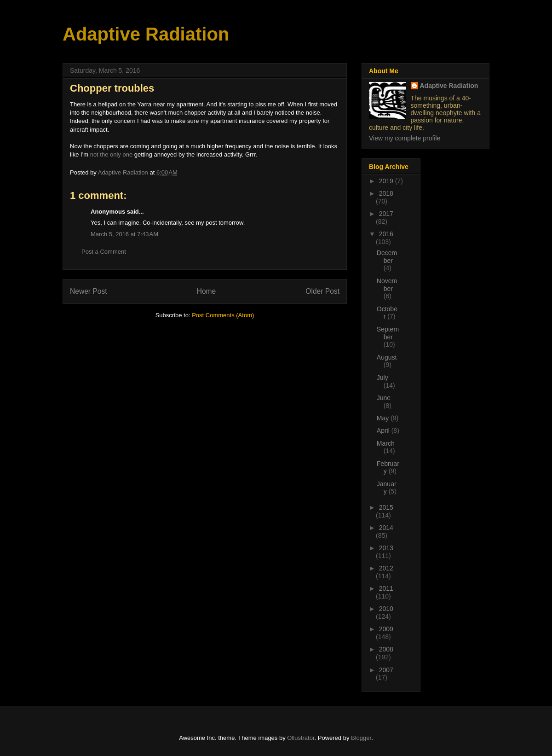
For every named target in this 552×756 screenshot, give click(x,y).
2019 (387, 181)
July (382, 378)
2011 (386, 588)
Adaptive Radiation (146, 34)
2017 (386, 214)
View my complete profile (405, 138)
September (388, 333)
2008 (386, 649)
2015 (386, 507)
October (387, 313)
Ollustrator (301, 738)
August (387, 357)
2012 (386, 568)
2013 (386, 548)
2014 (386, 528)
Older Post (322, 291)
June (384, 398)
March (386, 443)
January (387, 488)
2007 (386, 670)
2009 (386, 629)
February (388, 468)
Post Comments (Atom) (223, 315)
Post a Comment (104, 252)
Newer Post (89, 291)
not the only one (112, 154)
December (387, 257)
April (384, 430)
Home (207, 291)
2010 (386, 609)
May (384, 418)
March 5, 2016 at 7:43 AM (124, 234)
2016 (386, 234)
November (387, 285)
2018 (386, 193)
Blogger (361, 738)
